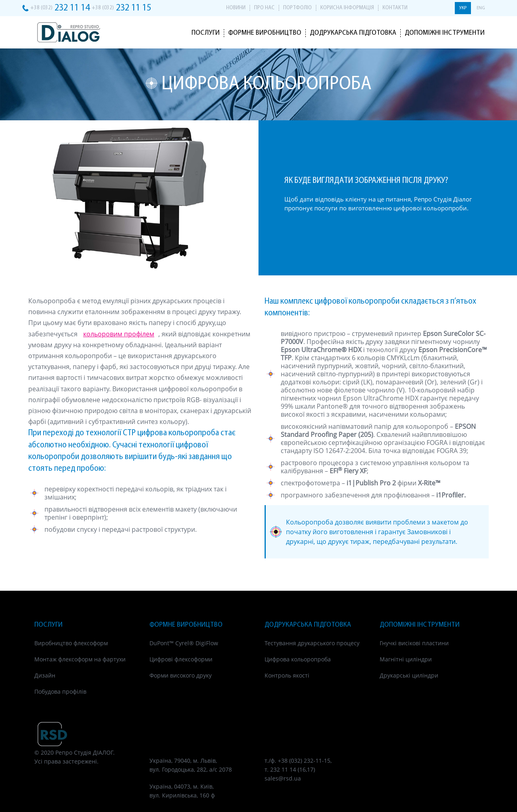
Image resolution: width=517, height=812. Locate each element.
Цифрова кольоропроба (298, 659)
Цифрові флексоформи (181, 659)
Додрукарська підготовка (353, 33)
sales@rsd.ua (283, 778)
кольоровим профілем (119, 334)
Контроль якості (287, 675)
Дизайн (45, 675)
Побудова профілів (60, 691)
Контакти (395, 8)
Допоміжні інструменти (445, 33)
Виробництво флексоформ (71, 643)
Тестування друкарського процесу (312, 643)
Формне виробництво (265, 33)
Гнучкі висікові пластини (414, 643)
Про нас (264, 8)
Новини (236, 8)
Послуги (206, 33)
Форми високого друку (181, 675)
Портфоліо (297, 8)
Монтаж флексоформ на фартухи (80, 659)
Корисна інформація (347, 8)
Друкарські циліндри (409, 675)
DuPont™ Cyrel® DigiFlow (184, 643)
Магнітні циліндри (406, 659)
